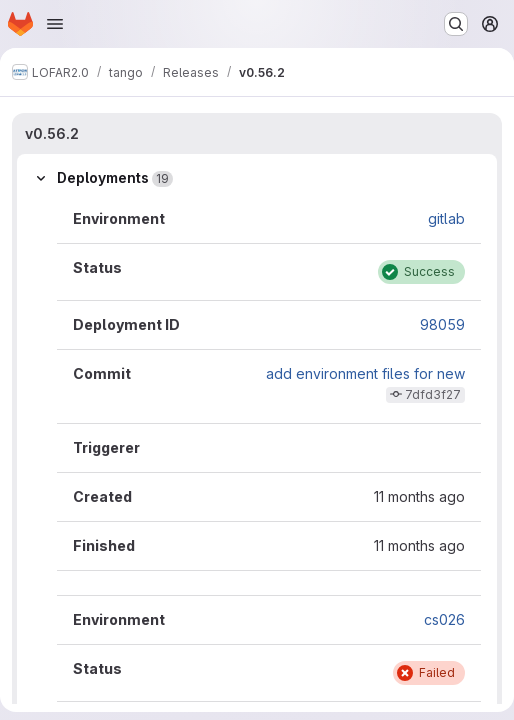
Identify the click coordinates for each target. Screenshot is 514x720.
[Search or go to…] (456, 24)
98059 (442, 324)
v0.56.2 (52, 133)
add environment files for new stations (365, 381)
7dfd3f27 (433, 394)
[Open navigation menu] (55, 24)
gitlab (446, 218)
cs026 (444, 619)
